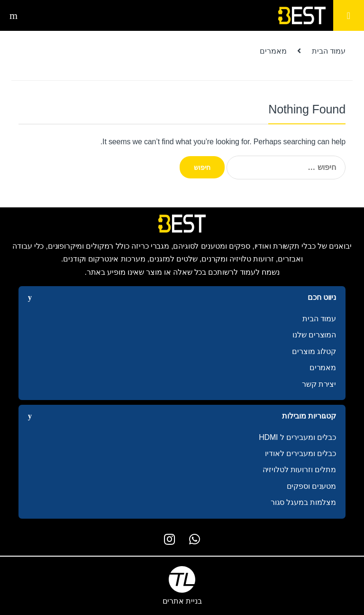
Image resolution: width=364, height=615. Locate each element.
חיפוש (12, 16)
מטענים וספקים (311, 486)
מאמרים (323, 368)
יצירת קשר (319, 384)
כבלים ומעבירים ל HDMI (297, 437)
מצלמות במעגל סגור (303, 502)
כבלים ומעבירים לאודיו (300, 453)
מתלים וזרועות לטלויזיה (299, 470)
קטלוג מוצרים (314, 351)
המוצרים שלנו (314, 335)
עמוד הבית (329, 51)
